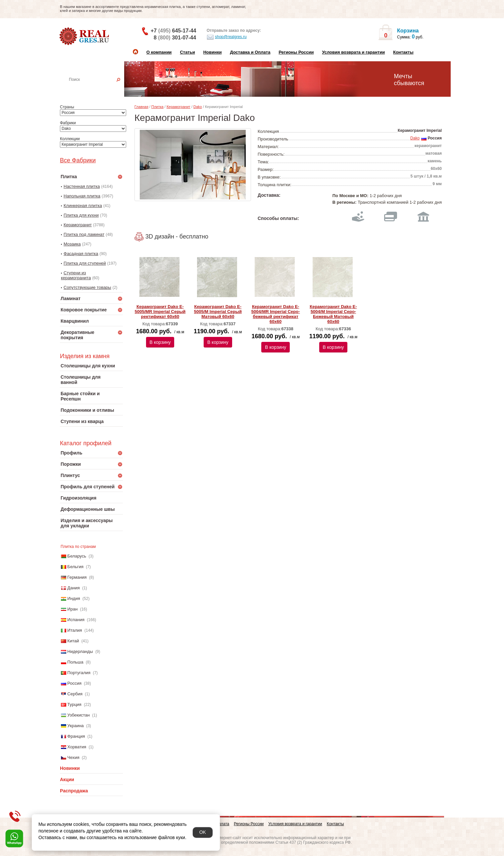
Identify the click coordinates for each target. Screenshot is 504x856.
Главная (141, 107)
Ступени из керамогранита (76, 275)
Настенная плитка (99, 89)
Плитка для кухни (81, 215)
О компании (159, 52)
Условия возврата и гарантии (353, 52)
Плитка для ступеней (85, 263)
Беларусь (77, 556)
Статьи (187, 52)
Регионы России (296, 52)
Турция (74, 704)
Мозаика (72, 244)
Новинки (213, 52)
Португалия (79, 673)
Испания (76, 620)
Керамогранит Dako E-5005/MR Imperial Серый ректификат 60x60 (160, 312)
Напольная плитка (82, 196)
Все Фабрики (78, 160)
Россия (74, 683)
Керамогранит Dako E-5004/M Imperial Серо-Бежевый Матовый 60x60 (333, 314)
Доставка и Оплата (250, 52)
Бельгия (75, 567)
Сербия (75, 694)
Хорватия (77, 747)
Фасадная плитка (81, 254)
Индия (74, 598)
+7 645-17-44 (173, 31)
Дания (74, 588)
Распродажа (74, 791)
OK (203, 832)
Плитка (157, 107)
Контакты (403, 52)
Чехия (73, 757)
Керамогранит (78, 225)
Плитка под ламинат (84, 234)
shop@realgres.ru (227, 37)
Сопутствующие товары (87, 287)
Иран (72, 609)
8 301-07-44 (175, 38)
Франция (76, 736)
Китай (73, 641)
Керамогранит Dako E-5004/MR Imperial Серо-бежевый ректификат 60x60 (276, 314)
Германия (77, 577)
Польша (75, 662)
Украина (76, 726)
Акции (67, 779)
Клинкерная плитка (83, 206)
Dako (198, 107)
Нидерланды (80, 651)
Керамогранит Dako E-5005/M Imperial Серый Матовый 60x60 (218, 312)
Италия (75, 630)
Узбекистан (78, 715)
